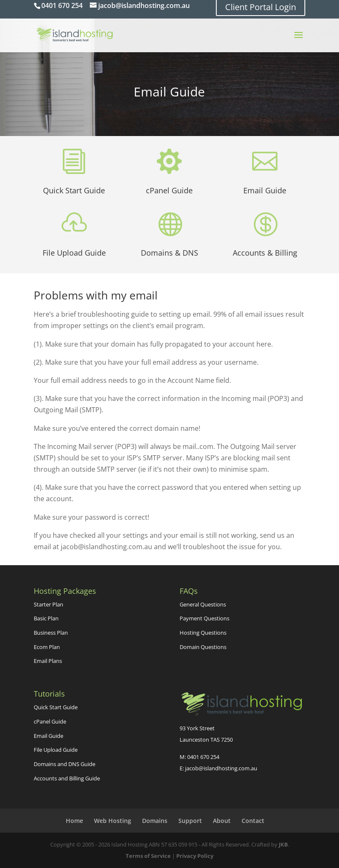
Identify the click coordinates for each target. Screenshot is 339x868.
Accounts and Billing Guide (67, 778)
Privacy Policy (195, 856)
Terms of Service (148, 856)
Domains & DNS (169, 253)
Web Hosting (113, 821)
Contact (253, 821)
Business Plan (51, 633)
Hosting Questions (203, 633)
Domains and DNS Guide (65, 764)
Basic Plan (46, 618)
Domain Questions (203, 647)
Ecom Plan (47, 647)
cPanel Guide (169, 190)
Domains (155, 821)
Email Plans (48, 661)
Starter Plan (48, 604)
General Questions (203, 604)
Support (190, 821)
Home (74, 821)
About (222, 821)
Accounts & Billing (265, 253)
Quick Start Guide (74, 190)
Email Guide (265, 190)
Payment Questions (204, 618)
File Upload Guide (74, 253)
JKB (283, 844)
